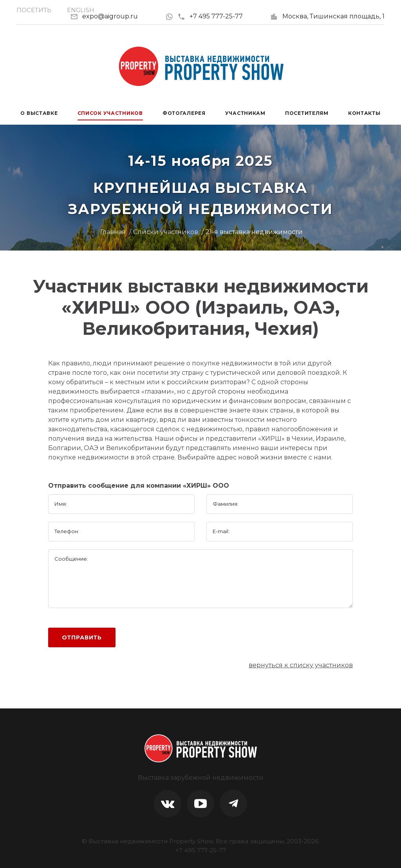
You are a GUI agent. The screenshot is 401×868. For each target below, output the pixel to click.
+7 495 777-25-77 (210, 16)
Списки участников (166, 232)
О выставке (39, 113)
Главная (113, 232)
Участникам (245, 113)
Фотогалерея (184, 113)
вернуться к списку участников (301, 665)
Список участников (110, 113)
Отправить (82, 637)
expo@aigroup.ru (110, 16)
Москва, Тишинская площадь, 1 (333, 16)
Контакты (364, 113)
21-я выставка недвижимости (254, 232)
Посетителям (307, 113)
